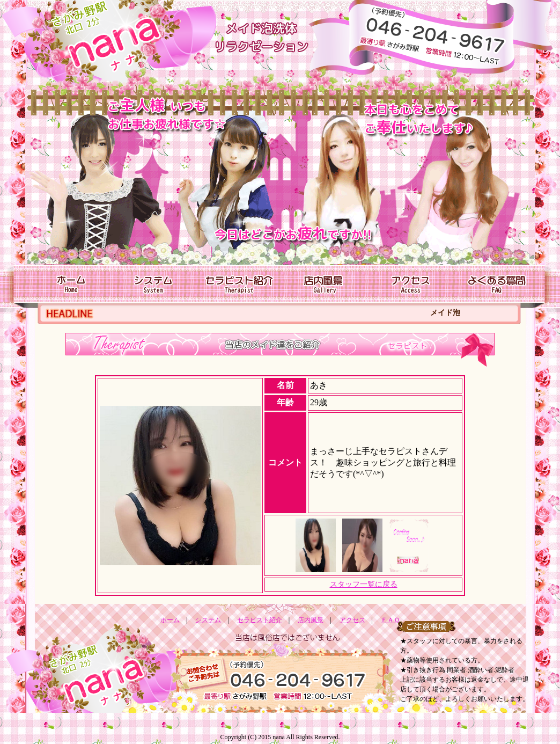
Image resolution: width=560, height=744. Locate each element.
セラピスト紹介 (260, 620)
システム (208, 620)
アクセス (352, 620)
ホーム (170, 620)
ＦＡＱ (390, 620)
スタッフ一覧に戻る (364, 584)
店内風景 (311, 620)
